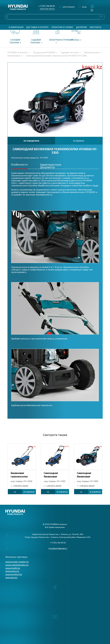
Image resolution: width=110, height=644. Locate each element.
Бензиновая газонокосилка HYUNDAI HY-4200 (21, 476)
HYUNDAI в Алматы (18, 52)
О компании (16, 27)
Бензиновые (14, 56)
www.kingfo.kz (13, 568)
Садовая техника (36, 41)
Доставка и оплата (37, 27)
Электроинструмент (57, 41)
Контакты (96, 27)
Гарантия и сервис (62, 27)
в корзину (79, 141)
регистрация (69, 7)
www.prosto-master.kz (17, 562)
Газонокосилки (92, 52)
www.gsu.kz (11, 577)
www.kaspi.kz (12, 571)
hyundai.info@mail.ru (58, 548)
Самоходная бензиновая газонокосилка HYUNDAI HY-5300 (56, 56)
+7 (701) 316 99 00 (47, 6)
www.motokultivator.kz (17, 565)
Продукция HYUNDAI (44, 52)
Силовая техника (15, 41)
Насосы (76, 40)
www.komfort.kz (14, 574)
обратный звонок (47, 9)
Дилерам (81, 27)
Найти (102, 17)
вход (84, 7)
